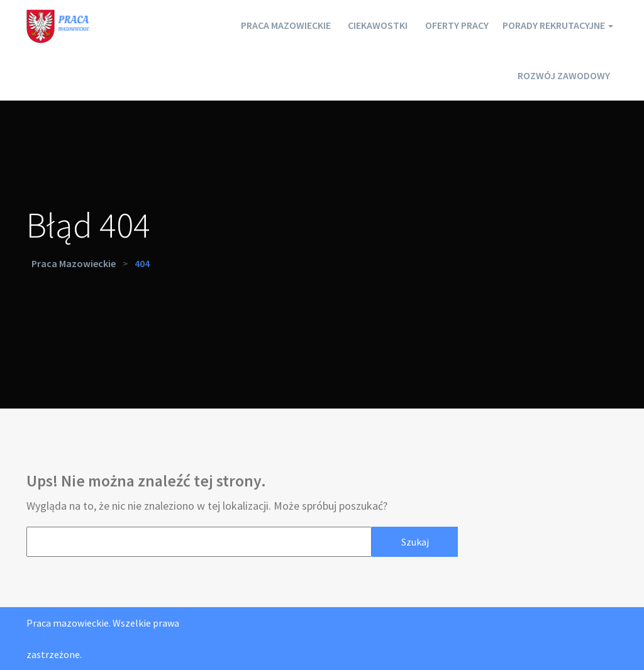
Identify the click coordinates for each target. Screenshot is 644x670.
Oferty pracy (436, 25)
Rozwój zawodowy (559, 75)
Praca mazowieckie (245, 25)
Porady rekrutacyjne (550, 25)
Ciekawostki (347, 25)
